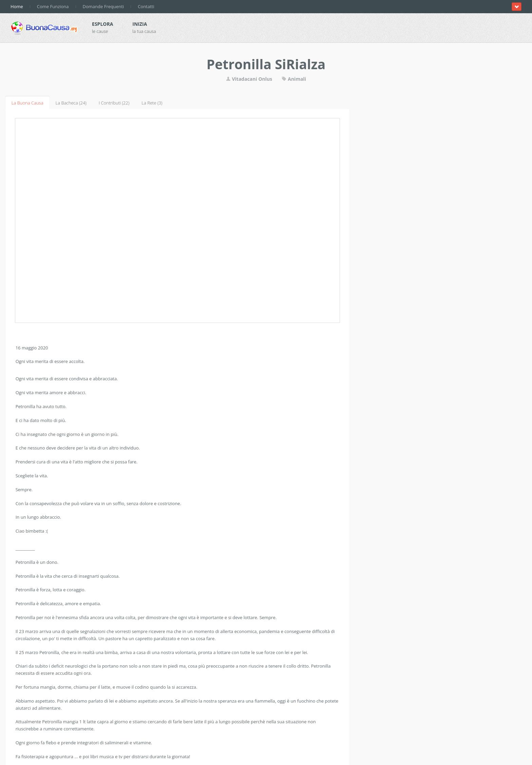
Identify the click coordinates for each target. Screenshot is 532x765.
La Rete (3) (152, 103)
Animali (294, 79)
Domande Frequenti (103, 6)
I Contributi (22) (114, 103)
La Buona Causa (27, 103)
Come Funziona (53, 6)
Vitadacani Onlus (249, 79)
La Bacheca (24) (71, 103)
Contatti (146, 6)
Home (17, 6)
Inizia (140, 24)
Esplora (102, 24)
